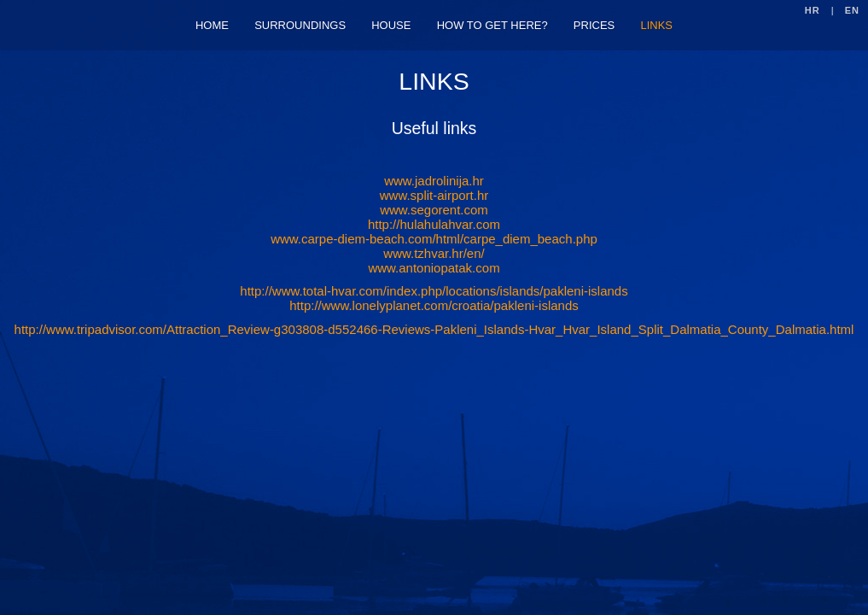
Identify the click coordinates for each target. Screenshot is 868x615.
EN (852, 10)
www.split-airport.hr (434, 195)
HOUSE (391, 25)
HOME (212, 25)
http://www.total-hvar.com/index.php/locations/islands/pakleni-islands (434, 291)
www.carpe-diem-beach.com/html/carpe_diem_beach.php (434, 239)
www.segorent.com (434, 210)
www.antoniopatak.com (434, 268)
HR (813, 10)
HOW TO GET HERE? (492, 25)
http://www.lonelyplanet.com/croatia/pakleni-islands (434, 305)
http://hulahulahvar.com (434, 224)
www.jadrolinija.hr (434, 181)
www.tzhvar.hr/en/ (434, 253)
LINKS (656, 25)
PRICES (594, 25)
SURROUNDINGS (300, 25)
